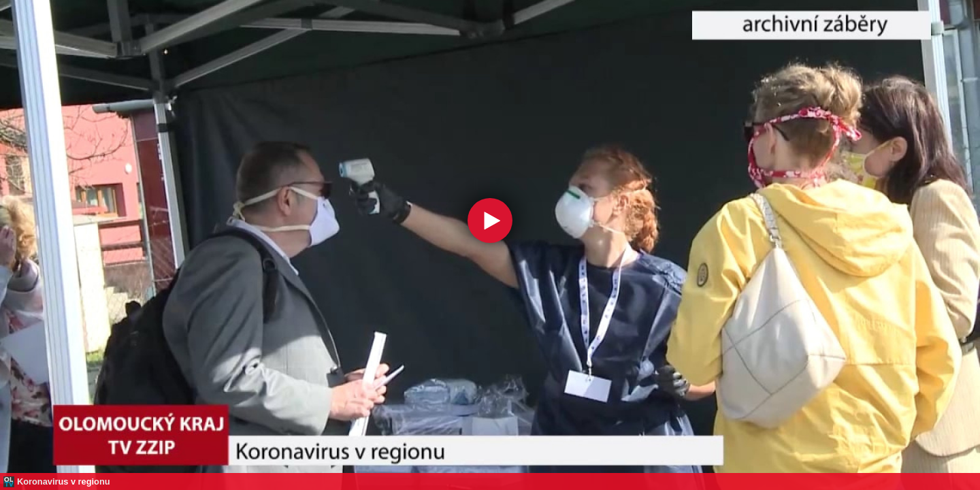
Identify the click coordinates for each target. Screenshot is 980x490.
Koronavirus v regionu (64, 481)
